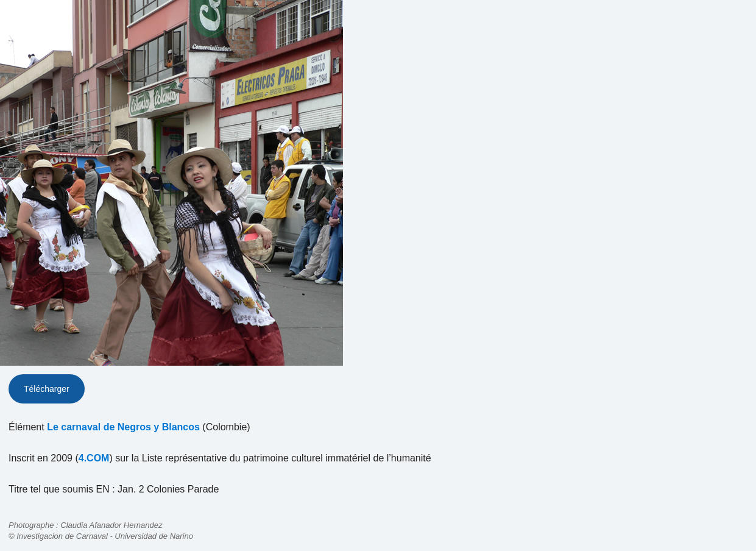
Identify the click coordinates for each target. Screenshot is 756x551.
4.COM (94, 458)
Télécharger (47, 389)
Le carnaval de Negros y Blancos (123, 427)
